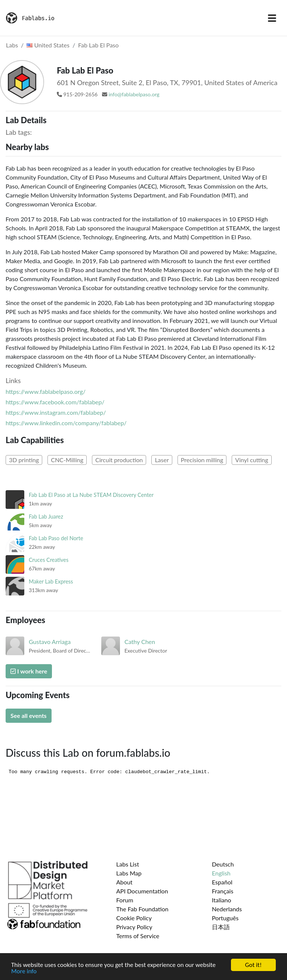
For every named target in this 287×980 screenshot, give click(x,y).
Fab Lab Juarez (46, 517)
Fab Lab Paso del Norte (56, 538)
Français (223, 891)
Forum (125, 900)
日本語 (221, 927)
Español (222, 882)
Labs (12, 45)
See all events (29, 715)
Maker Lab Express (51, 581)
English (221, 873)
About (124, 882)
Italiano (222, 900)
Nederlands (227, 909)
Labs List (128, 864)
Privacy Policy (134, 927)
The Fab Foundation (142, 909)
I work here (29, 671)
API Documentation (142, 891)
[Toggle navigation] (272, 18)
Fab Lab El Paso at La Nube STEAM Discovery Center (91, 495)
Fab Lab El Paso (98, 45)
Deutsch (223, 864)
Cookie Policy (134, 918)
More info (24, 972)
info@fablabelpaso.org (134, 94)
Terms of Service (138, 936)
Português (225, 918)
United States (48, 45)
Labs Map (129, 873)
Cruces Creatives (49, 560)
